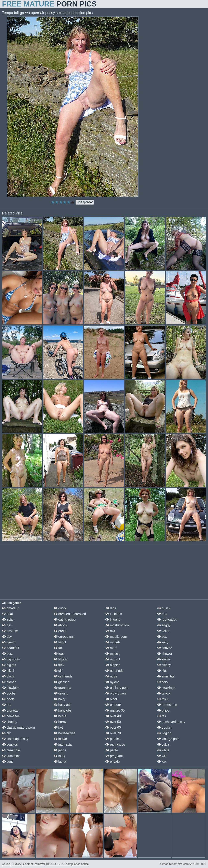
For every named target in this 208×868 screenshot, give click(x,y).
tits (162, 716)
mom (111, 648)
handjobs (63, 710)
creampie (11, 750)
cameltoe (11, 716)
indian (60, 739)
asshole (10, 631)
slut (162, 671)
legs (111, 608)
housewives (65, 733)
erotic (60, 631)
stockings (166, 688)
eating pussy (65, 620)
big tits (9, 665)
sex (162, 637)
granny (61, 693)
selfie (163, 631)
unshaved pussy (171, 722)
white (163, 750)
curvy (60, 608)
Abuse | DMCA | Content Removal (23, 864)
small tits (166, 676)
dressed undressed (70, 614)
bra (7, 705)
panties (113, 739)
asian (8, 620)
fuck (59, 665)
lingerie (113, 620)
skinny (164, 665)
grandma (63, 688)
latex (60, 756)
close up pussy (15, 739)
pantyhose (115, 745)
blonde (9, 682)
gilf (58, 671)
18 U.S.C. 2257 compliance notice (67, 864)
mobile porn (116, 637)
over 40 (113, 716)
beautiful (10, 648)
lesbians (114, 614)
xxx (162, 762)
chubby (10, 722)
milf (110, 631)
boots (8, 699)
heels (60, 716)
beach (9, 642)
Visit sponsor (85, 202)
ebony (61, 625)
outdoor (113, 705)
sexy (163, 642)
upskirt (164, 727)
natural (113, 659)
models (113, 642)
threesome (167, 705)
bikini (8, 671)
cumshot (10, 756)
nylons (112, 682)
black (8, 676)
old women (116, 693)
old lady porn (117, 688)
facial (60, 642)
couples (10, 745)
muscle (113, 654)
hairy (60, 699)
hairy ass (63, 705)
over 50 (113, 722)
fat (58, 648)
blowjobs (11, 688)
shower (165, 654)
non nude (114, 671)
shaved (165, 648)
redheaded (167, 620)
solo (162, 682)
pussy (164, 608)
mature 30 (115, 710)
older (111, 699)
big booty (11, 659)
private (113, 762)
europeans (64, 637)
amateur (10, 608)
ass (7, 625)
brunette (10, 710)
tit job (163, 710)
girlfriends (63, 676)
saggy (164, 625)
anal (7, 614)
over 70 (113, 733)
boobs (9, 693)
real (162, 614)
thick (163, 699)
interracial (63, 745)
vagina (164, 733)
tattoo (164, 693)
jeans (60, 750)
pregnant (114, 756)
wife (162, 756)
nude (111, 676)
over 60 (113, 727)
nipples (113, 665)
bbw (7, 637)
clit (6, 733)
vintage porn (168, 739)
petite (112, 750)
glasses (62, 682)
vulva (163, 745)
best (7, 654)
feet (59, 654)
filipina (61, 659)
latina (60, 762)
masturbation (117, 625)
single (164, 659)
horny (60, 722)
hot (58, 727)
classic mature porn (18, 727)
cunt (7, 762)
